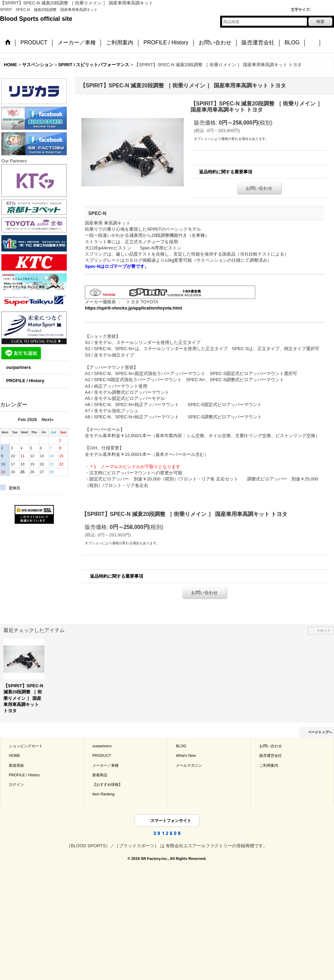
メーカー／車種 (105, 765)
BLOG (181, 746)
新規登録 (16, 765)
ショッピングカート (26, 746)
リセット (323, 630)
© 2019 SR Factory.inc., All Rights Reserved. (167, 859)
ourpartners (19, 367)
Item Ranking (103, 794)
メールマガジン (189, 765)
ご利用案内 (269, 765)
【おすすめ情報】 (107, 784)
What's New (186, 755)
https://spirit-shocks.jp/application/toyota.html (133, 308)
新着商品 (100, 775)
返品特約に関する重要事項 (226, 172)
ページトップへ (320, 732)
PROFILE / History (25, 381)
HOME (14, 755)
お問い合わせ (259, 188)
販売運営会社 (271, 755)
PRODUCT (102, 755)
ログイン (16, 784)
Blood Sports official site (36, 19)
